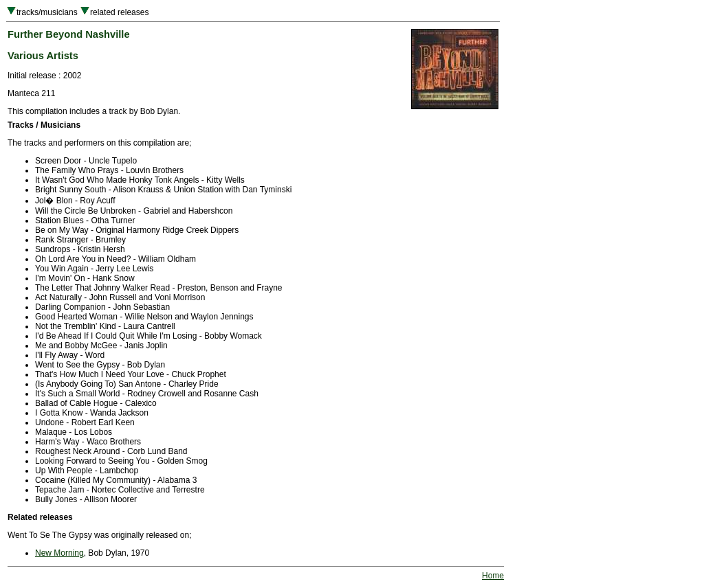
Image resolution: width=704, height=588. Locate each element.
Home (493, 576)
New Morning (59, 553)
